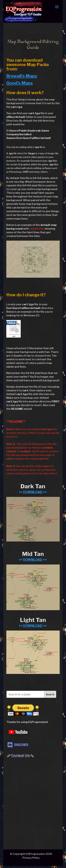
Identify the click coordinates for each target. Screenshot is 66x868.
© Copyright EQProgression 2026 (31, 854)
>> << (33, 492)
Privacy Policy (31, 858)
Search (50, 694)
